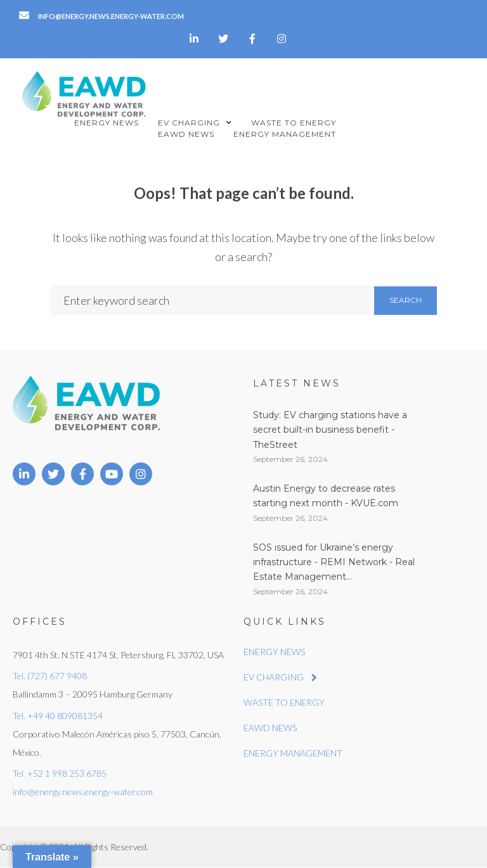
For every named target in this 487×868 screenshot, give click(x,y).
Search (406, 300)
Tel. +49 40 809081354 (58, 716)
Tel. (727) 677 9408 (50, 676)
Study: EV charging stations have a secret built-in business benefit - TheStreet (330, 430)
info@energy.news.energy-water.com (83, 792)
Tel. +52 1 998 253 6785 (60, 773)
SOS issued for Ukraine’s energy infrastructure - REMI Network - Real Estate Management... (334, 562)
